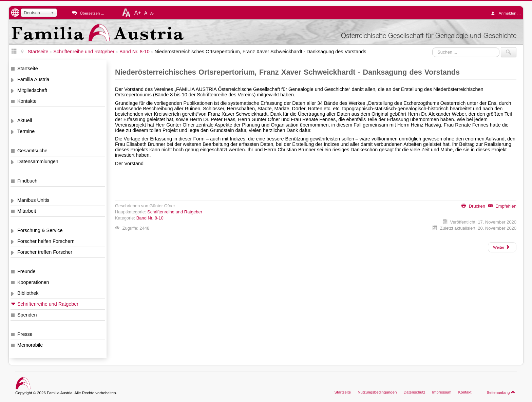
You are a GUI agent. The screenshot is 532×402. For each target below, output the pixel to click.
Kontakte (27, 101)
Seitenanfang (501, 392)
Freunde (26, 271)
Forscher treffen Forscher (45, 252)
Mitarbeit (27, 211)
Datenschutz (414, 392)
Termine (26, 131)
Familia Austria (33, 79)
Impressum (442, 392)
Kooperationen (33, 282)
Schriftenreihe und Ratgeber (48, 304)
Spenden (27, 315)
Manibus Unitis (33, 200)
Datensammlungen (38, 161)
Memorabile (30, 345)
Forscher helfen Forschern (46, 241)
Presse (25, 334)
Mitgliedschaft (32, 90)
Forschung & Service (40, 230)
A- (152, 13)
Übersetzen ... (92, 13)
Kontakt (465, 392)
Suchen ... (432, 47)
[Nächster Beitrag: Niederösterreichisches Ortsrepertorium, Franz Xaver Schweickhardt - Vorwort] (502, 247)
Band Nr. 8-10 (150, 218)
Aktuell (25, 120)
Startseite (28, 69)
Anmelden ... (508, 13)
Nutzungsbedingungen (377, 392)
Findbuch (27, 181)
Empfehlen (502, 206)
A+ (138, 13)
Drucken (473, 206)
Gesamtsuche (32, 151)
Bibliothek (28, 293)
